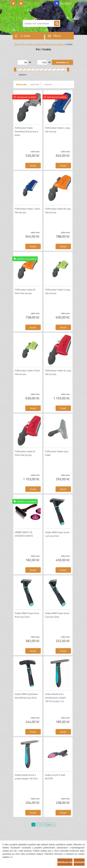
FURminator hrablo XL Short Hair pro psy (25, 453)
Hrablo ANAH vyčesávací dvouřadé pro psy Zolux (26, 696)
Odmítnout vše (65, 862)
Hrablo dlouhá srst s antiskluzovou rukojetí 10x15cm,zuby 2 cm (55, 698)
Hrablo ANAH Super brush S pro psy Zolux (57, 615)
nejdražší (48, 84)
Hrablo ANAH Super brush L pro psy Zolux (57, 534)
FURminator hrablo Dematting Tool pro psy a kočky (27, 131)
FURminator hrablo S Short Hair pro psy (27, 372)
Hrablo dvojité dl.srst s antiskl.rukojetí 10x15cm (26, 777)
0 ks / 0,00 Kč (66, 4)
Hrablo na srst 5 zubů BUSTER (55, 777)
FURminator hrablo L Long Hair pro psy (57, 130)
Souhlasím (79, 862)
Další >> (50, 825)
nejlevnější (35, 84)
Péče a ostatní (35, 44)
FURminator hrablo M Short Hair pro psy (25, 291)
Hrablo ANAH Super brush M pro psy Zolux (27, 615)
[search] (57, 24)
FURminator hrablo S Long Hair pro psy (57, 291)
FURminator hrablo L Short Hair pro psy (27, 211)
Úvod (17, 44)
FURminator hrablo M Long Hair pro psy (58, 211)
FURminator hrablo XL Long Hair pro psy (58, 372)
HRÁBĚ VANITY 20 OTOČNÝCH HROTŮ (24, 534)
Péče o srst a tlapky (54, 44)
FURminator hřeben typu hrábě (57, 453)
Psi (24, 44)
